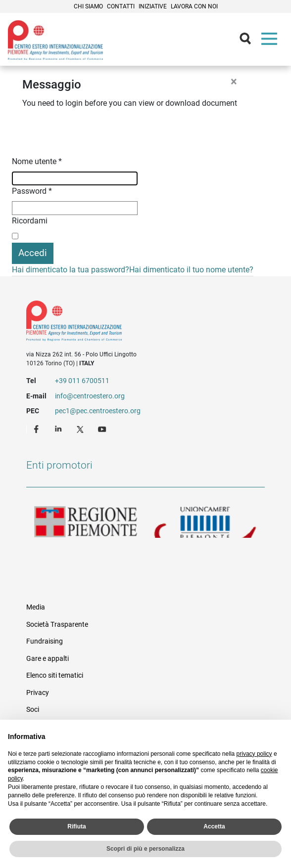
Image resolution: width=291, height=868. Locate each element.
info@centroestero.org (90, 396)
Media (36, 607)
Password (32, 191)
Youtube (103, 429)
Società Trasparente (57, 624)
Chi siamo (88, 6)
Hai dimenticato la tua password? (71, 270)
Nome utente (37, 161)
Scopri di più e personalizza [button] (145, 849)
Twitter (81, 429)
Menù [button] (271, 41)
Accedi (33, 253)
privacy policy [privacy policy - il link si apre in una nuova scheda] (254, 754)
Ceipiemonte (55, 40)
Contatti (121, 6)
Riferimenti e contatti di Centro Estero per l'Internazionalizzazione (133, 323)
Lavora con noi (194, 6)
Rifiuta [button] (76, 826)
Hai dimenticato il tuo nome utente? (191, 270)
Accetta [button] (214, 826)
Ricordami (30, 221)
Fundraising (45, 641)
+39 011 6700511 (82, 381)
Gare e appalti (48, 658)
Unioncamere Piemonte (205, 522)
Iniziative (153, 6)
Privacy (38, 693)
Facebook (38, 429)
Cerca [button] (249, 41)
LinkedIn (59, 429)
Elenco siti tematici (55, 675)
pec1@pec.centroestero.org (98, 411)
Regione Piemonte (86, 522)
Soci (33, 709)
